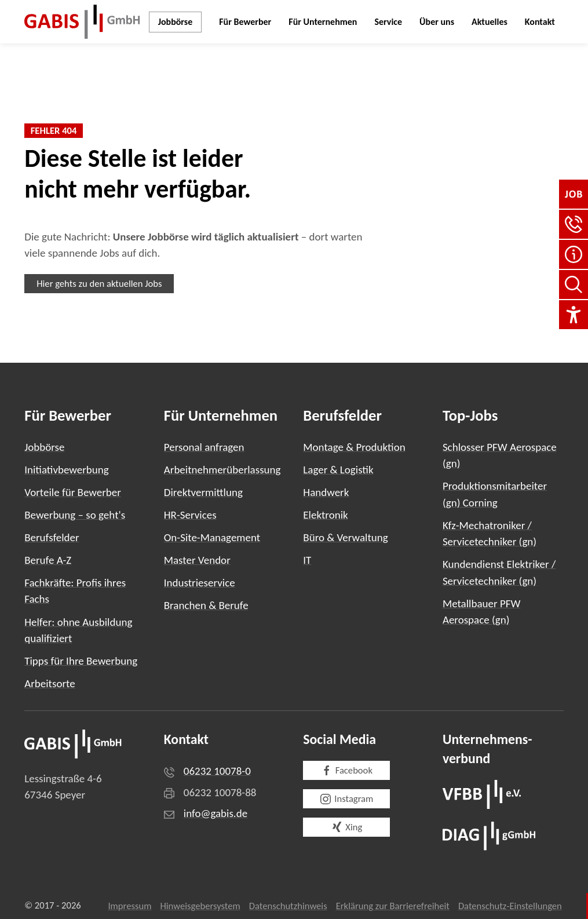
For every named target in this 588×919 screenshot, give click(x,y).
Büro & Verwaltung (345, 537)
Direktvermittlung (203, 492)
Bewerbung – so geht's (75, 515)
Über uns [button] (437, 22)
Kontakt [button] (540, 22)
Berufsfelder (52, 537)
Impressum (129, 906)
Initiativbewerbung (67, 470)
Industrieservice (200, 583)
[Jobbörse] (574, 194)
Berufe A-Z (48, 560)
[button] (574, 224)
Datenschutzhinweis (288, 906)
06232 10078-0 (217, 771)
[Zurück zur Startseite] (82, 22)
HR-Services (190, 515)
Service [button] (388, 22)
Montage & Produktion (354, 447)
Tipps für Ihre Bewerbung (81, 661)
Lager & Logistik (338, 470)
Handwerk (326, 492)
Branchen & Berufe (206, 605)
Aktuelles (490, 22)
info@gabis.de (216, 813)
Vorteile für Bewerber (73, 492)
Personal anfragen (204, 447)
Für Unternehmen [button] (323, 22)
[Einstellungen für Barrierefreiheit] (574, 315)
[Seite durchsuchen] (574, 285)
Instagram (346, 799)
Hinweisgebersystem (200, 906)
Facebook (347, 770)
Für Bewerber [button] (245, 22)
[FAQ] (574, 254)
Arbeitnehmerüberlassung (222, 470)
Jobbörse (176, 22)
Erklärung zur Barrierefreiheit (393, 906)
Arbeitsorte (50, 683)
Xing (346, 827)
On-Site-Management (212, 537)
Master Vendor (197, 560)
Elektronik (325, 515)
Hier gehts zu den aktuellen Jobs (99, 283)
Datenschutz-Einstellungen (510, 906)
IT (307, 560)
